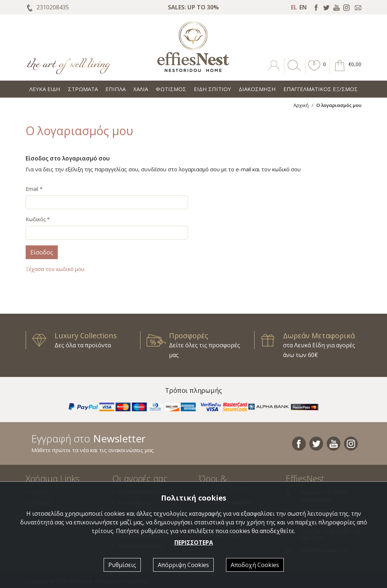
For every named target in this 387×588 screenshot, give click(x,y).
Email (34, 189)
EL (294, 7)
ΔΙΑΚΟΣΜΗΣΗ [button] (257, 89)
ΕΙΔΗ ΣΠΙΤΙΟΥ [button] (212, 89)
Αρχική (301, 105)
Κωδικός (38, 219)
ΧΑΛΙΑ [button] (141, 89)
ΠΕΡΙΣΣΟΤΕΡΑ (194, 542)
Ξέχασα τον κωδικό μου (55, 269)
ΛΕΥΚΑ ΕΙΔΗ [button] (45, 89)
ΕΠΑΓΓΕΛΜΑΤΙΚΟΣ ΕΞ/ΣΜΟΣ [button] (321, 89)
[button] (314, 71)
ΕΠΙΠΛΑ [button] (116, 89)
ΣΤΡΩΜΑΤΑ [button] (83, 89)
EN (303, 7)
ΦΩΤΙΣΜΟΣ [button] (171, 89)
